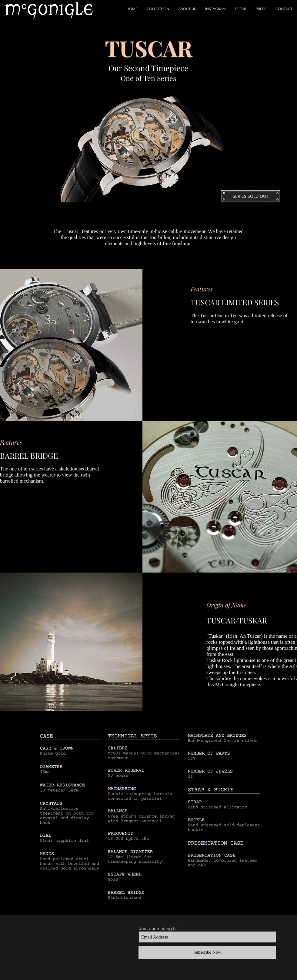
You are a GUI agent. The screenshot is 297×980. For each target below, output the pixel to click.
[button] (158, 9)
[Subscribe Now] (207, 952)
